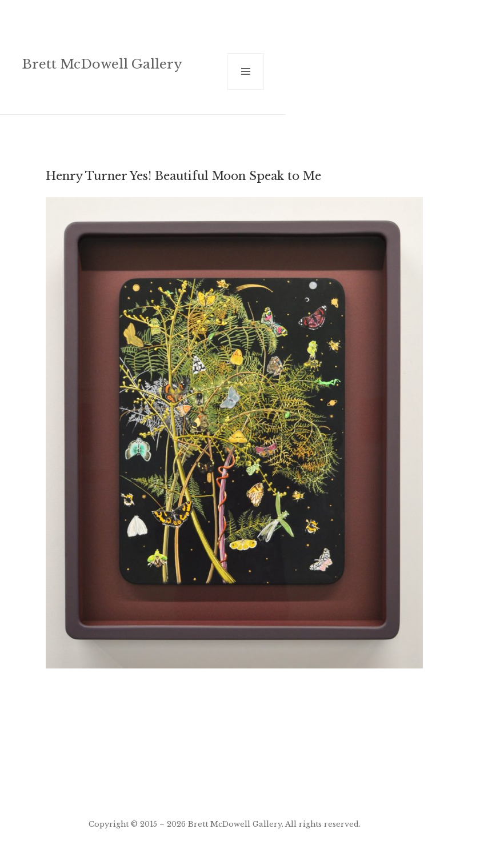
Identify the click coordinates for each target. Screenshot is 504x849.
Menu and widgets (246, 89)
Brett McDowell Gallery (102, 64)
